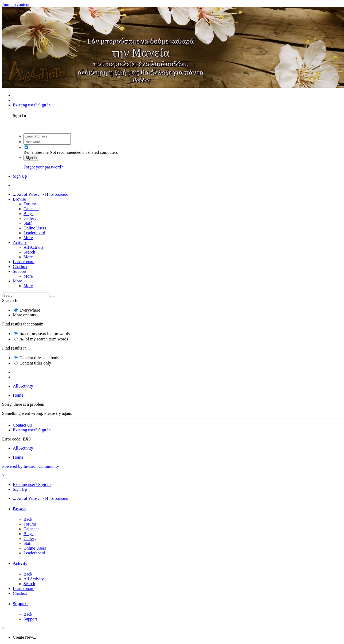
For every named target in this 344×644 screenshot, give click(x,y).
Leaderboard (34, 233)
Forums (30, 204)
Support (20, 271)
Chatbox (20, 267)
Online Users (35, 228)
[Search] (26, 295)
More (28, 238)
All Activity (34, 247)
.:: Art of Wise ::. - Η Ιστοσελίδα (41, 194)
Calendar (31, 209)
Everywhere (30, 310)
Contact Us (22, 425)
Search (29, 252)
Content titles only (35, 363)
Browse (19, 199)
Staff (28, 223)
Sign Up (20, 176)
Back (28, 519)
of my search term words (45, 334)
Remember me (36, 152)
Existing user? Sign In (33, 105)
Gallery (30, 218)
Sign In (31, 158)
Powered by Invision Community (31, 466)
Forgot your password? (43, 167)
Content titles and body (39, 358)
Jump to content (16, 4)
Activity (20, 242)
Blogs (28, 214)
